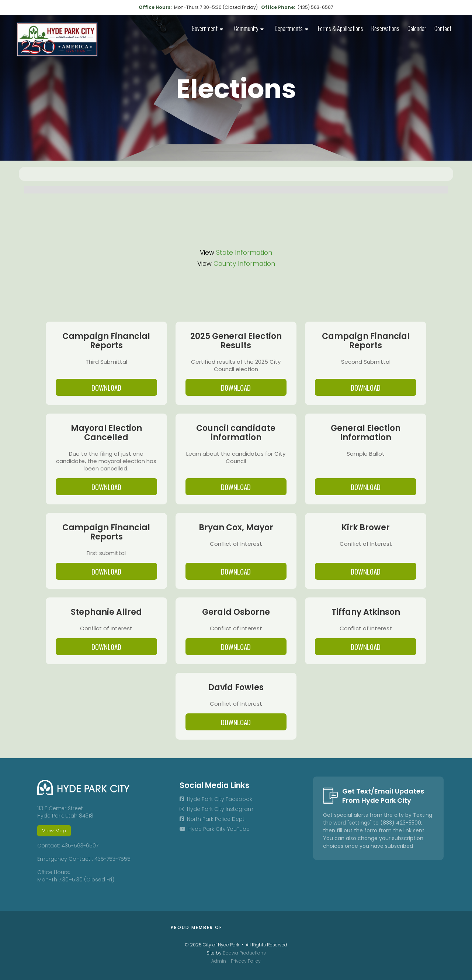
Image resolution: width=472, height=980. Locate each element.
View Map (54, 831)
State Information (244, 253)
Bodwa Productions (244, 953)
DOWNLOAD (106, 387)
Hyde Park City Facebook (216, 799)
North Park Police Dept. (213, 819)
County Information (244, 264)
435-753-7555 (112, 859)
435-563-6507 (80, 846)
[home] (57, 39)
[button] (207, 29)
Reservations (385, 28)
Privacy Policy (246, 961)
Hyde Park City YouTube (215, 829)
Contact (443, 28)
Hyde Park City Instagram (216, 809)
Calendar (417, 28)
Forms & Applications (341, 28)
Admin (219, 961)
